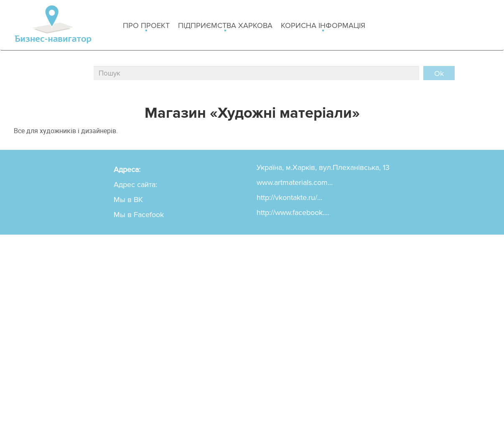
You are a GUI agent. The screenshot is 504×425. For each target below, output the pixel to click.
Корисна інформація (323, 26)
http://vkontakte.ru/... (289, 197)
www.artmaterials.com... (295, 182)
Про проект (146, 26)
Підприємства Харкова (225, 26)
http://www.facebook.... (293, 212)
